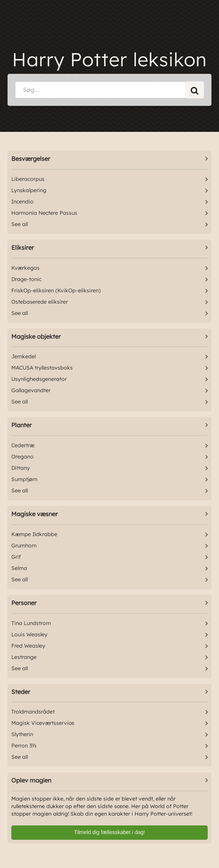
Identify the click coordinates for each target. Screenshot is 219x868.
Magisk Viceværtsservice (43, 723)
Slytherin (22, 734)
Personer (24, 603)
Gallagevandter (31, 390)
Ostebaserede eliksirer (40, 302)
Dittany (21, 468)
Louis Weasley (29, 634)
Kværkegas (25, 268)
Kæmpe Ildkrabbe (34, 534)
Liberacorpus (28, 179)
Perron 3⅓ (24, 746)
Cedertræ (23, 445)
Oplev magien (31, 780)
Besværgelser (31, 159)
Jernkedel (24, 356)
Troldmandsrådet (33, 712)
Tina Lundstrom (31, 623)
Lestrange (24, 657)
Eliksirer (23, 248)
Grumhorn (24, 546)
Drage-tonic (26, 279)
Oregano (22, 457)
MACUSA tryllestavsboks (42, 368)
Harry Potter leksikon (109, 59)
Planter (21, 425)
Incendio (22, 202)
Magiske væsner (34, 514)
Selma (19, 568)
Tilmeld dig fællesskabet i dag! (110, 832)
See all (20, 224)
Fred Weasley (28, 646)
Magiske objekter (36, 336)
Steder (21, 692)
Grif (16, 557)
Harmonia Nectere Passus (44, 213)
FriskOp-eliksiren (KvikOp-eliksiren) (56, 290)
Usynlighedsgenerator (39, 379)
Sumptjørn (24, 479)
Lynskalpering (29, 190)
